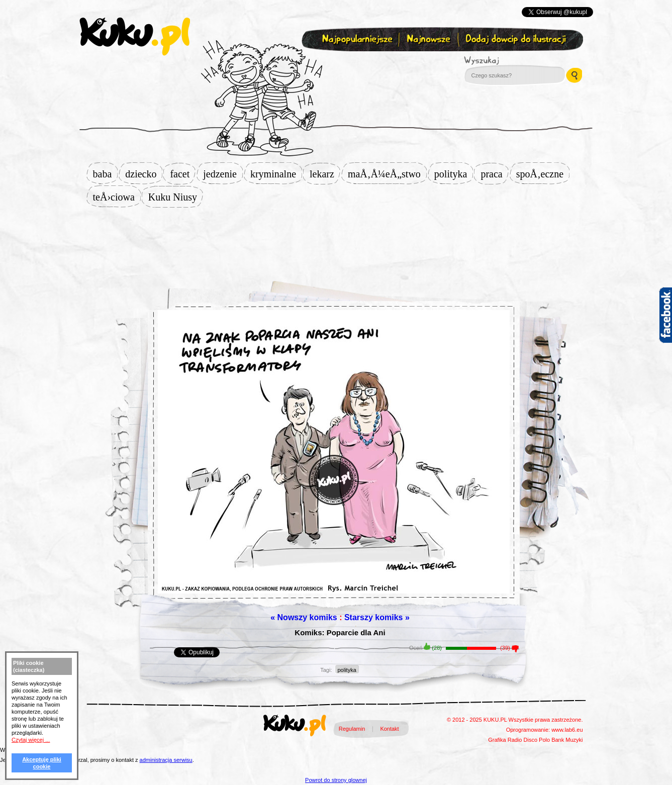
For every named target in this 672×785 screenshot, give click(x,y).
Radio (515, 740)
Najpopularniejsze (356, 39)
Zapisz (334, 63)
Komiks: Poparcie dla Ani (340, 632)
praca (494, 174)
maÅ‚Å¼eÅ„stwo (387, 174)
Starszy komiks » (377, 617)
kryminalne (276, 174)
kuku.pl (135, 37)
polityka (454, 174)
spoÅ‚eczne (543, 174)
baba (106, 174)
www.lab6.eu (567, 730)
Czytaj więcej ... (31, 740)
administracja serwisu (166, 760)
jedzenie (223, 174)
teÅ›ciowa (117, 197)
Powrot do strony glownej (336, 780)
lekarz (325, 174)
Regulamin (352, 729)
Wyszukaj (509, 60)
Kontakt (389, 729)
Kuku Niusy (176, 197)
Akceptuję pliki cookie (42, 763)
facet (183, 174)
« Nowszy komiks (304, 617)
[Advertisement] (336, 240)
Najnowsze (429, 39)
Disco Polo (537, 740)
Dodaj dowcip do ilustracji (516, 39)
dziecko (144, 174)
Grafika (497, 740)
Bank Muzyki (567, 740)
